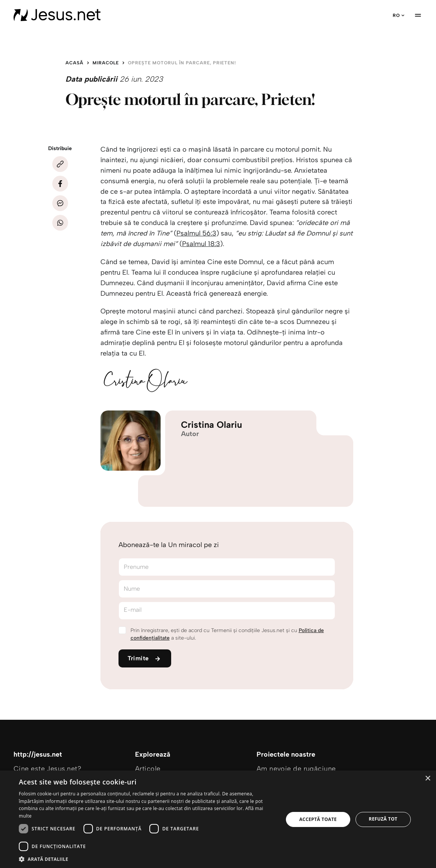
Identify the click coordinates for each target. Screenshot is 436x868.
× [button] (428, 779)
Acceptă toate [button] (318, 819)
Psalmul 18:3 (201, 244)
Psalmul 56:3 (196, 233)
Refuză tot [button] (383, 819)
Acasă (74, 63)
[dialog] (218, 819)
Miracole (106, 63)
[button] (147, 859)
